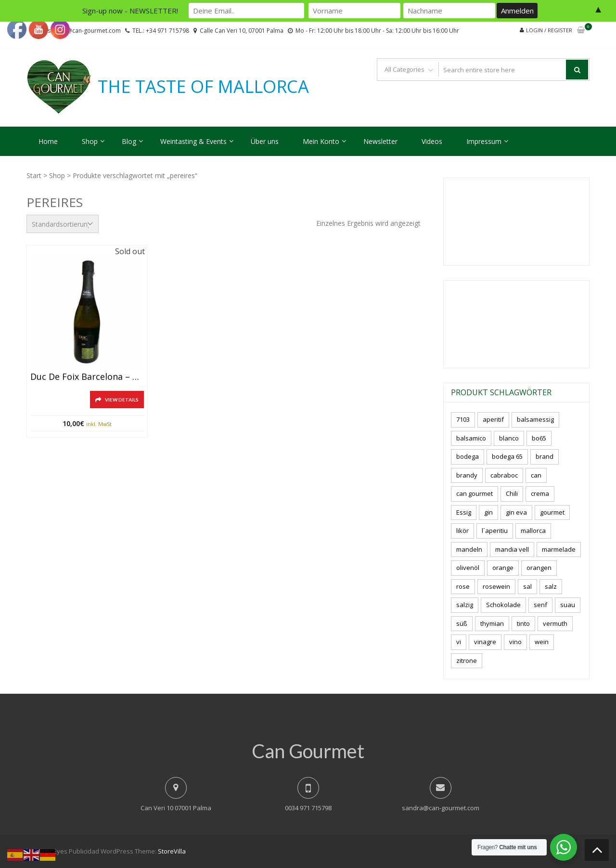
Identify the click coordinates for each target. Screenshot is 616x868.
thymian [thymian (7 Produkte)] (492, 623)
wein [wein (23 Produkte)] (542, 642)
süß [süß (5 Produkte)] (462, 623)
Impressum (484, 141)
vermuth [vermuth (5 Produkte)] (555, 623)
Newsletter (380, 141)
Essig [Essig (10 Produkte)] (464, 512)
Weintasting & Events (193, 141)
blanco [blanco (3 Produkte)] (509, 438)
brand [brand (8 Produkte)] (545, 456)
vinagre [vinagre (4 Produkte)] (485, 642)
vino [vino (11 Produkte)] (515, 642)
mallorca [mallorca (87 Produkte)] (533, 531)
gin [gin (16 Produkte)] (488, 512)
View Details (122, 400)
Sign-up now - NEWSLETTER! (130, 11)
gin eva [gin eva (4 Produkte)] (516, 512)
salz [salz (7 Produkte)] (551, 586)
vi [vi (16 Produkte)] (459, 642)
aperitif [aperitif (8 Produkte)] (493, 419)
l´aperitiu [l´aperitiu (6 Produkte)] (495, 531)
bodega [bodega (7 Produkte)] (468, 456)
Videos (432, 141)
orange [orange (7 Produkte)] (503, 568)
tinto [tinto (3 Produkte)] (523, 623)
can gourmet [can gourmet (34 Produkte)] (475, 493)
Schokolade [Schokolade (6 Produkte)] (503, 605)
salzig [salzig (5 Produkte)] (465, 605)
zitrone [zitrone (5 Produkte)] (467, 661)
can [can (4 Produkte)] (536, 475)
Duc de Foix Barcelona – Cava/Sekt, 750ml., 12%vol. (87, 377)
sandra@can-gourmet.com (441, 808)
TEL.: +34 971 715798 (161, 31)
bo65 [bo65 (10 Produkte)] (539, 438)
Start (34, 175)
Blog (129, 141)
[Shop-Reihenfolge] (63, 224)
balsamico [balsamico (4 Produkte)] (471, 438)
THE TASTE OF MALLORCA (203, 87)
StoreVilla (172, 851)
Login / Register (549, 30)
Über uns (265, 141)
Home (48, 141)
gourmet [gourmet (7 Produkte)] (552, 512)
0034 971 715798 (308, 808)
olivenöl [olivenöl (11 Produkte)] (468, 568)
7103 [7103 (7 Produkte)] (463, 419)
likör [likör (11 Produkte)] (462, 531)
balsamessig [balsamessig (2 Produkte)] (535, 419)
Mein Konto (321, 141)
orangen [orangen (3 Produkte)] (539, 568)
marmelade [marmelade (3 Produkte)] (559, 549)
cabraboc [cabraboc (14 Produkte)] (504, 475)
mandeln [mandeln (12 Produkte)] (469, 549)
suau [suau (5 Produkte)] (568, 605)
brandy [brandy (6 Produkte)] (467, 475)
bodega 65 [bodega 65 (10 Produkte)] (507, 456)
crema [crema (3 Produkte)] (540, 493)
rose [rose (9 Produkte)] (463, 586)
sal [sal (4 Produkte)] (527, 586)
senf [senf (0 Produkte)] (540, 605)
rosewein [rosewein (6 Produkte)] (496, 586)
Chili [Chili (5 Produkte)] (512, 493)
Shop (90, 141)
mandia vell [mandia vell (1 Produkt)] (512, 549)
